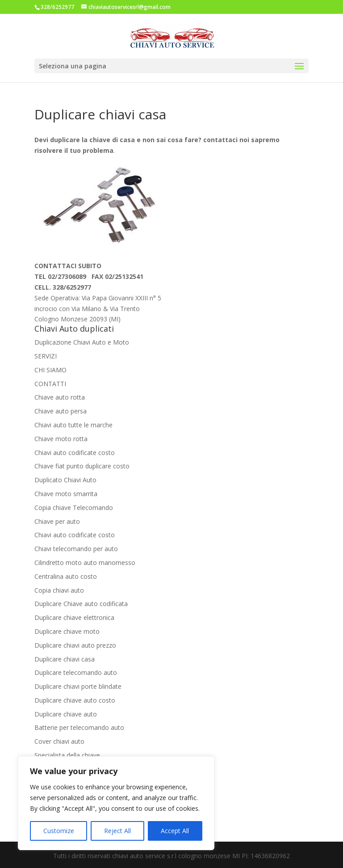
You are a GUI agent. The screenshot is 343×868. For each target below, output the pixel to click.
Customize (59, 831)
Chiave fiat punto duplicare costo (82, 466)
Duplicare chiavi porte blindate (78, 686)
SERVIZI (46, 356)
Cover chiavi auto (59, 741)
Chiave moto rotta (61, 439)
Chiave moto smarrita (66, 494)
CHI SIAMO (50, 370)
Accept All (175, 831)
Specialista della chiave (67, 755)
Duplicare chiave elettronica (74, 617)
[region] (116, 803)
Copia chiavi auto (59, 590)
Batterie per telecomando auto (79, 727)
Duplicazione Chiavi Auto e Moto (82, 342)
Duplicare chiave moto (67, 631)
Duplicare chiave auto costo (75, 700)
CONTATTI (50, 384)
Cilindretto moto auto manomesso (85, 563)
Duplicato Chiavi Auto (65, 480)
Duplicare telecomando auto (76, 672)
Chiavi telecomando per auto (76, 549)
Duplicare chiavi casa (65, 659)
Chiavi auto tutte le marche (73, 425)
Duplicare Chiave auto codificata (81, 604)
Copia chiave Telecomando (74, 508)
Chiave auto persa (61, 411)
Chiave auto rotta (60, 397)
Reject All (117, 831)
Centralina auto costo (66, 576)
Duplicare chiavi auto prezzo (75, 645)
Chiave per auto (57, 521)
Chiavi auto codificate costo (75, 453)
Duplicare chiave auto (66, 714)
